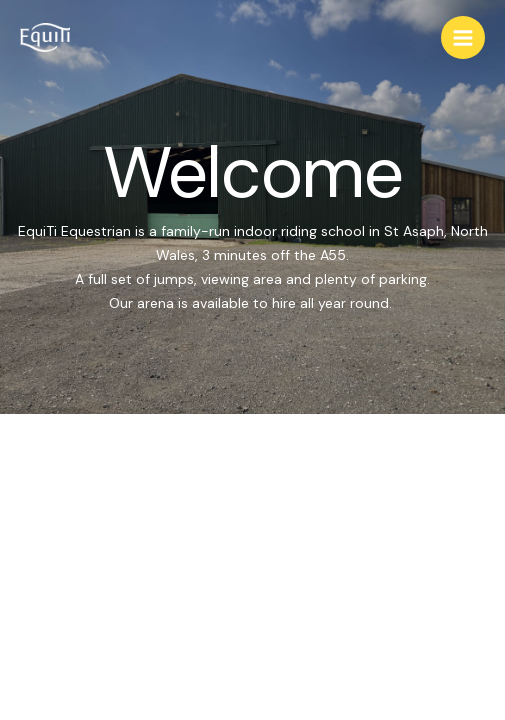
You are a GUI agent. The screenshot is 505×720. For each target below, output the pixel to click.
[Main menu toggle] (463, 38)
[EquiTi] (45, 37)
